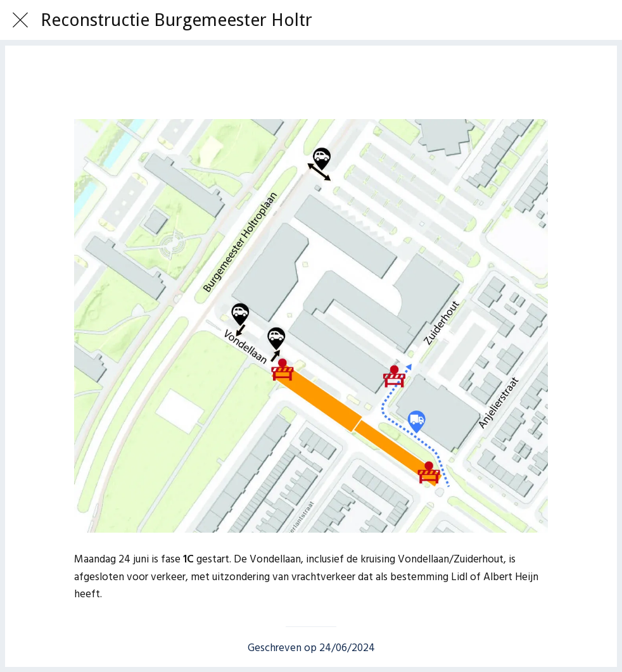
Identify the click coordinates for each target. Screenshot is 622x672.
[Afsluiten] (20, 20)
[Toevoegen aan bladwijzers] (311, 81)
